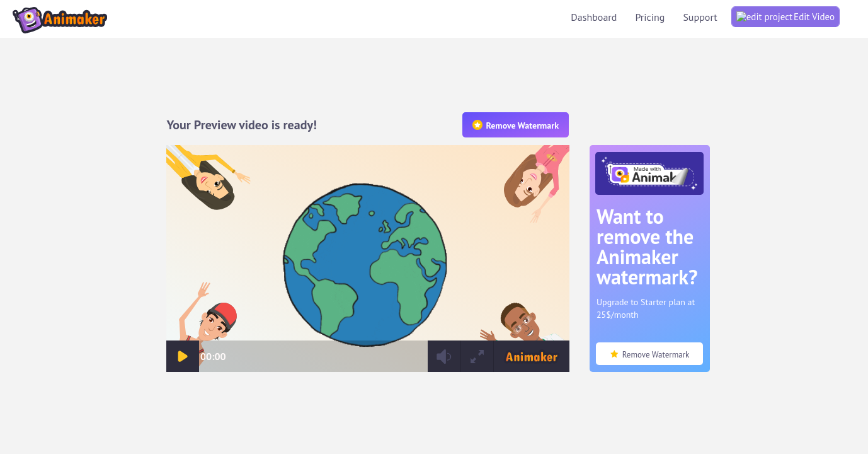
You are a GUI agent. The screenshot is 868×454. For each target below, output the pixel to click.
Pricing (768, 16)
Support (818, 16)
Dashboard (712, 16)
